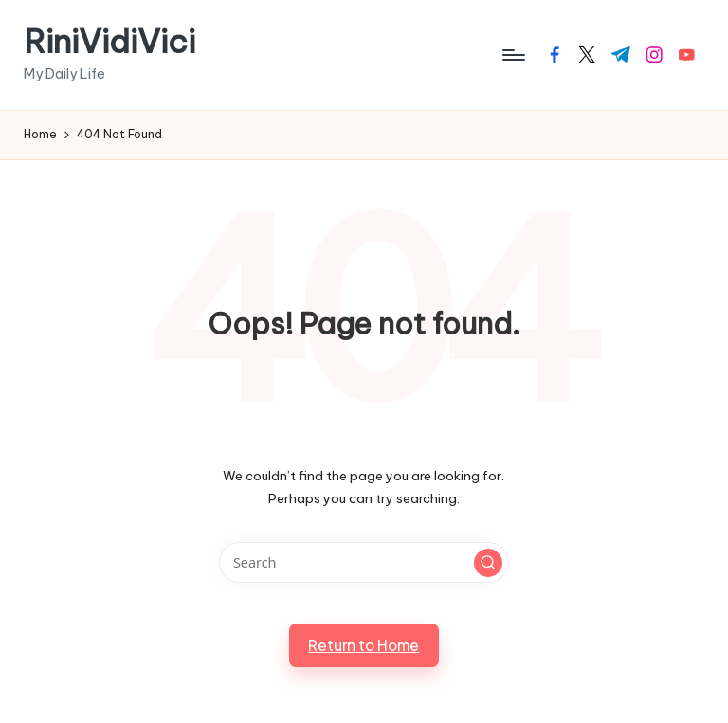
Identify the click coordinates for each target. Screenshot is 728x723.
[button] (488, 563)
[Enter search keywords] (364, 562)
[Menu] (512, 55)
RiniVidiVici (109, 41)
